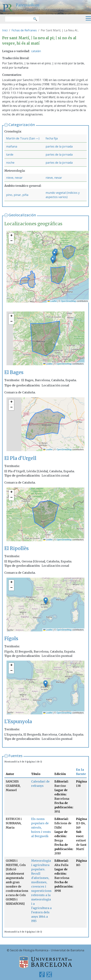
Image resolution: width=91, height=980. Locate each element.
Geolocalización (22, 215)
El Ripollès (16, 548)
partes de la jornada (59, 146)
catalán (36, 51)
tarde (10, 154)
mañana (12, 146)
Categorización (22, 125)
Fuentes (15, 756)
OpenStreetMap (68, 301)
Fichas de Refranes (24, 30)
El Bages (14, 372)
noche (10, 163)
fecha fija (52, 138)
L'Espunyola (18, 722)
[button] (54, 254)
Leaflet (52, 301)
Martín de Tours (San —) (23, 138)
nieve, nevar (14, 178)
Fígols (11, 639)
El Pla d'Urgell (20, 458)
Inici (5, 30)
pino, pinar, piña (17, 195)
